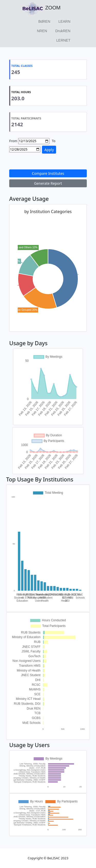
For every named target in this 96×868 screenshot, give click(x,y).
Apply (49, 150)
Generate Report (48, 183)
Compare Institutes (48, 173)
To (54, 141)
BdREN (44, 21)
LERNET (63, 40)
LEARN (64, 21)
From (13, 141)
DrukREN (63, 31)
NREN (42, 31)
